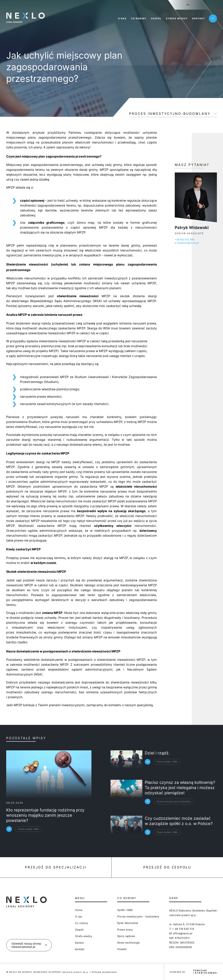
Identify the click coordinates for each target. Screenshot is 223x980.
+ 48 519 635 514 (183, 958)
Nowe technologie (105, 943)
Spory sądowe (103, 936)
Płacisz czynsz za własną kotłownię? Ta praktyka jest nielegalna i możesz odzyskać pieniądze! (180, 801)
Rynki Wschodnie (104, 923)
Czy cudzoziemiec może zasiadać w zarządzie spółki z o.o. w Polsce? (179, 832)
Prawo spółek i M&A (167, 772)
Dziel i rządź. (157, 763)
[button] (7, 973)
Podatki (99, 949)
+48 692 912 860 (208, 240)
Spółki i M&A (102, 910)
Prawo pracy (102, 930)
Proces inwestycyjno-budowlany (170, 114)
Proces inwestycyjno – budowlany (115, 916)
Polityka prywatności (104, 972)
